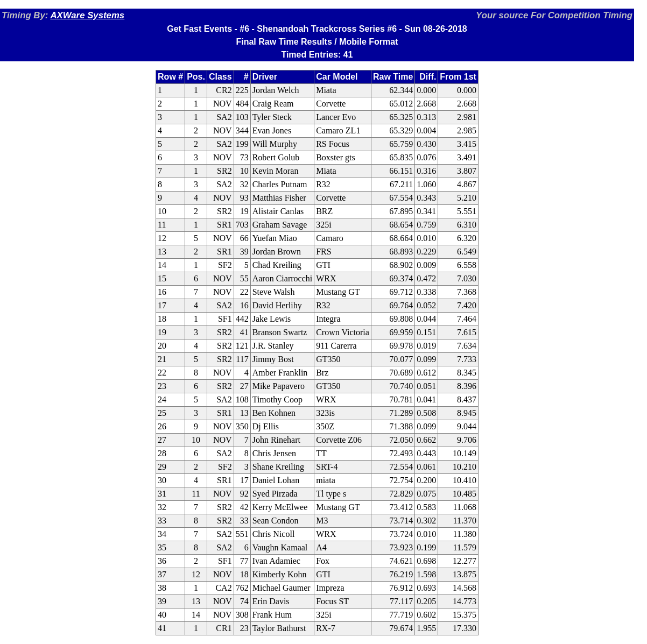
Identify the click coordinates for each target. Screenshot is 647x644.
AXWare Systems (87, 15)
